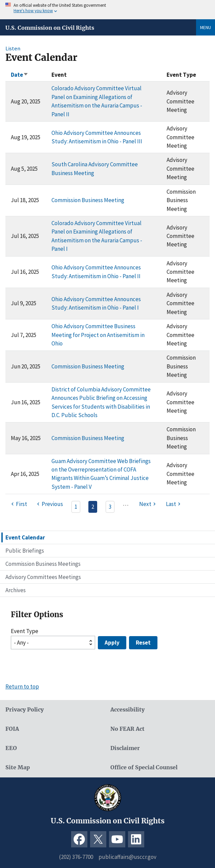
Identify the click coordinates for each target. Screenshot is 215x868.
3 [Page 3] (110, 507)
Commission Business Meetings (43, 564)
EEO (11, 748)
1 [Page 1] (76, 507)
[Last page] (174, 504)
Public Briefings (25, 551)
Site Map (18, 767)
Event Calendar (25, 537)
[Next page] (148, 504)
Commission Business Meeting (88, 200)
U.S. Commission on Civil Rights (50, 28)
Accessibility (127, 710)
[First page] (18, 504)
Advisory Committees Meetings (43, 577)
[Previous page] (49, 504)
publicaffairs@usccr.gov (127, 857)
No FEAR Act (127, 729)
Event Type (25, 631)
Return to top (22, 686)
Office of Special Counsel (144, 767)
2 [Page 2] (93, 507)
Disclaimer (125, 748)
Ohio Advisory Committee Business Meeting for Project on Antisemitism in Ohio (98, 335)
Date (20, 75)
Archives (16, 590)
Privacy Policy (25, 710)
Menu (206, 27)
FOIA (12, 729)
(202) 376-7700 (76, 857)
